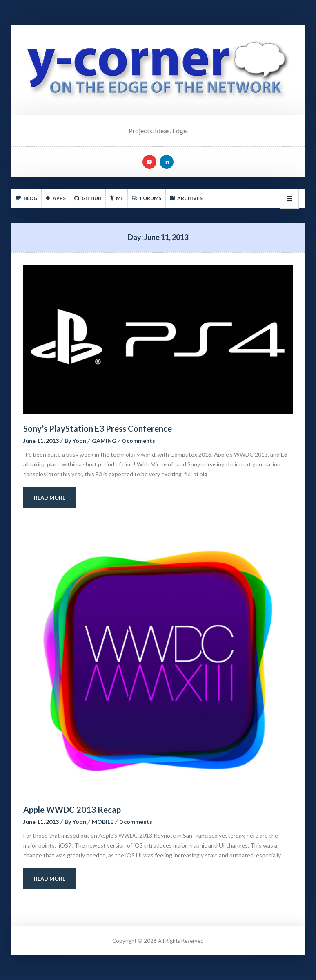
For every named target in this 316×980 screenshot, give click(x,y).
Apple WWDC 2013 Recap (72, 810)
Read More (50, 498)
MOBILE (103, 822)
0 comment (139, 441)
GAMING (104, 441)
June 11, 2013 (41, 441)
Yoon (79, 441)
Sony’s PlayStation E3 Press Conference (98, 428)
